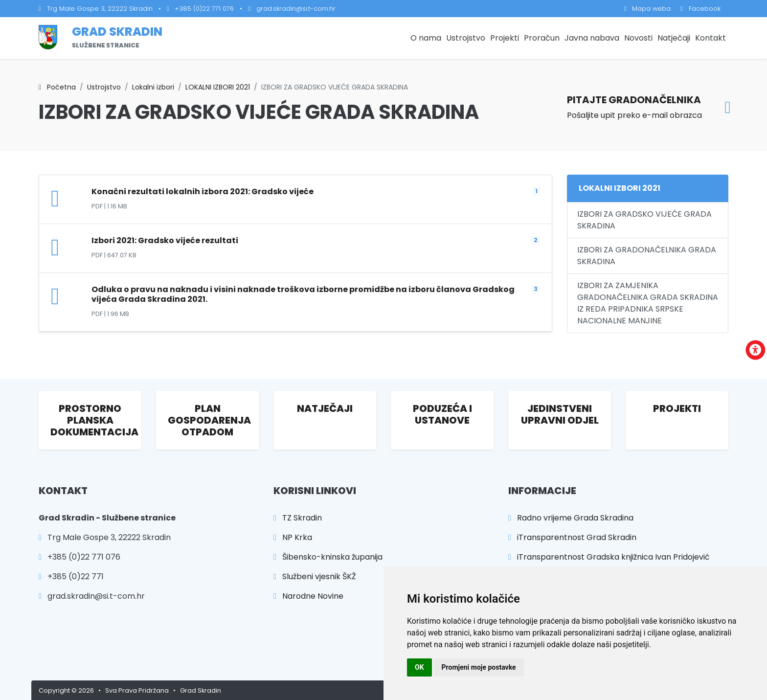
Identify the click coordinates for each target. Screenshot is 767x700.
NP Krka (293, 537)
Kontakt (711, 38)
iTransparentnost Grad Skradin (572, 537)
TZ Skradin (298, 518)
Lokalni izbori (153, 87)
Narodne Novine (308, 596)
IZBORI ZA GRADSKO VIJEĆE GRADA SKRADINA (644, 220)
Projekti (505, 38)
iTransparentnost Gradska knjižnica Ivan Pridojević (609, 557)
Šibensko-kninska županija (328, 557)
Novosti (638, 38)
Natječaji (674, 38)
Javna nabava (592, 38)
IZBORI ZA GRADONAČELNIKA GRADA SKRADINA (647, 256)
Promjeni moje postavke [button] (479, 667)
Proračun (542, 38)
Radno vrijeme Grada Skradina (571, 518)
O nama (426, 38)
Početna (57, 87)
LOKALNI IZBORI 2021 (218, 87)
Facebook (700, 9)
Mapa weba (648, 9)
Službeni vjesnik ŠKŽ (315, 576)
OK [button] (419, 667)
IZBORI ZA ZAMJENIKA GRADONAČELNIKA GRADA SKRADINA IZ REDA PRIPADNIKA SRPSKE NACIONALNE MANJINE (648, 303)
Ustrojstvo (466, 38)
